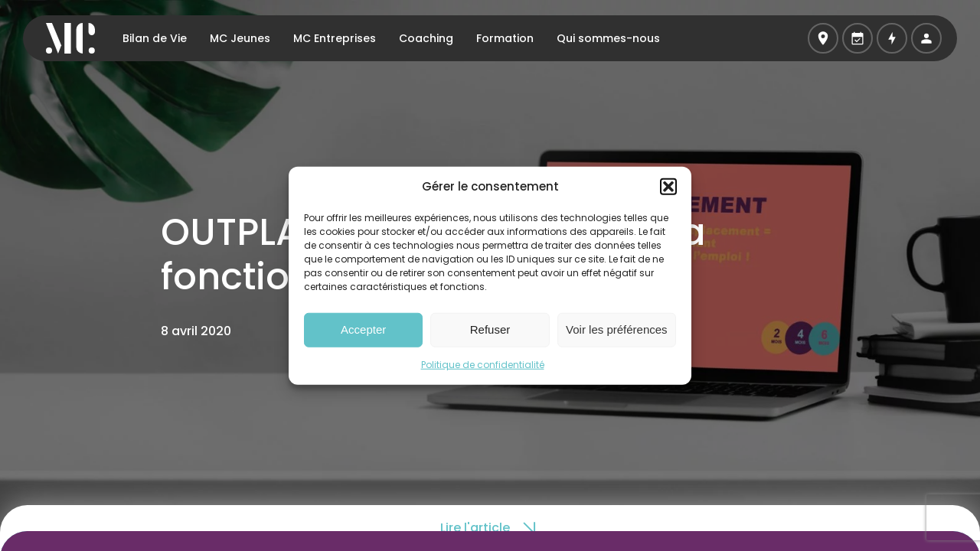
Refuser (490, 329)
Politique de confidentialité (483, 364)
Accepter (363, 329)
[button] (668, 187)
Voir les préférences (617, 329)
